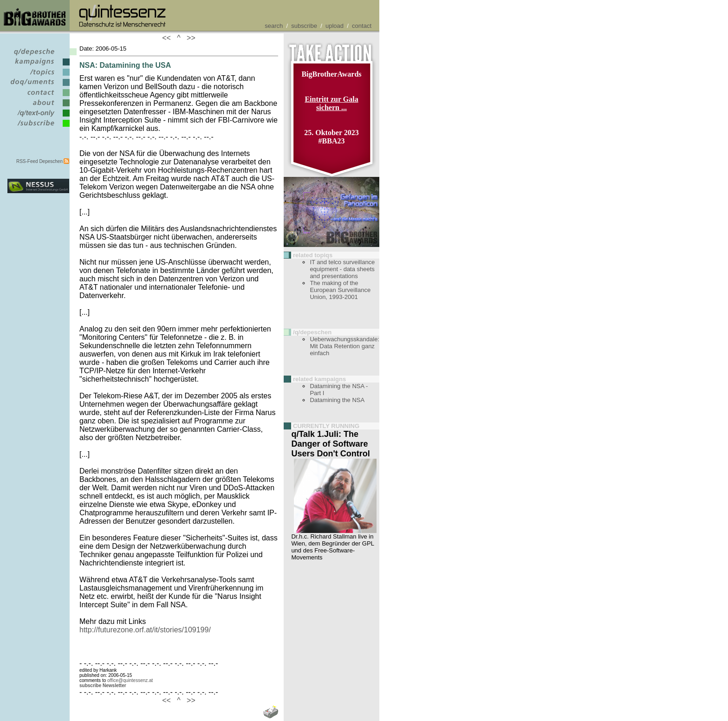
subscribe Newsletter (103, 685)
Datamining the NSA (337, 400)
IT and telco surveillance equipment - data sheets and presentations (342, 269)
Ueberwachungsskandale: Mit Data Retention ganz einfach (344, 346)
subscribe (304, 26)
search (274, 26)
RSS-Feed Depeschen (39, 161)
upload (335, 26)
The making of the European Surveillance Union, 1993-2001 (340, 290)
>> (189, 38)
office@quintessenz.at (130, 680)
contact (362, 26)
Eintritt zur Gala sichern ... (331, 103)
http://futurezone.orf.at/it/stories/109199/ (145, 630)
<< (169, 38)
